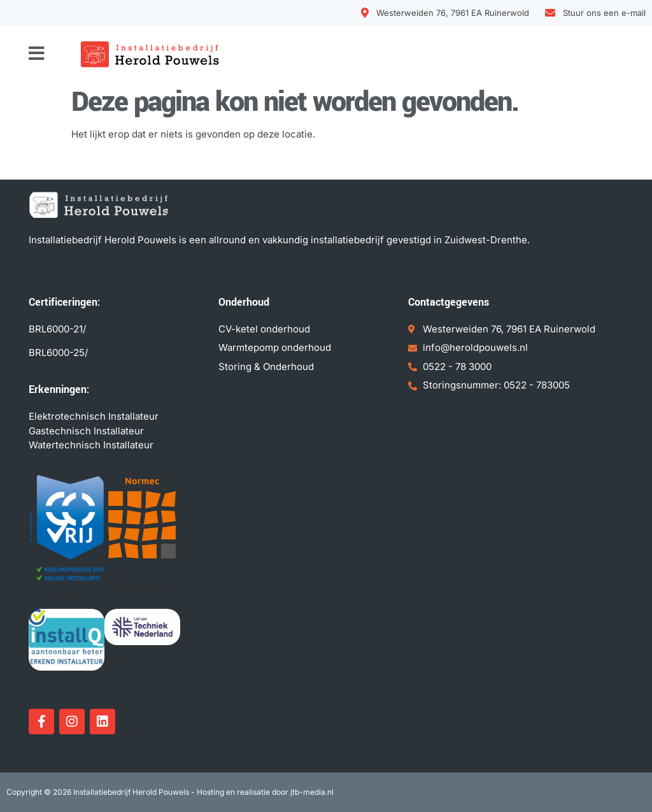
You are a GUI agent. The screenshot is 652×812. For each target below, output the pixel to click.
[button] (37, 53)
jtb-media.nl (312, 792)
